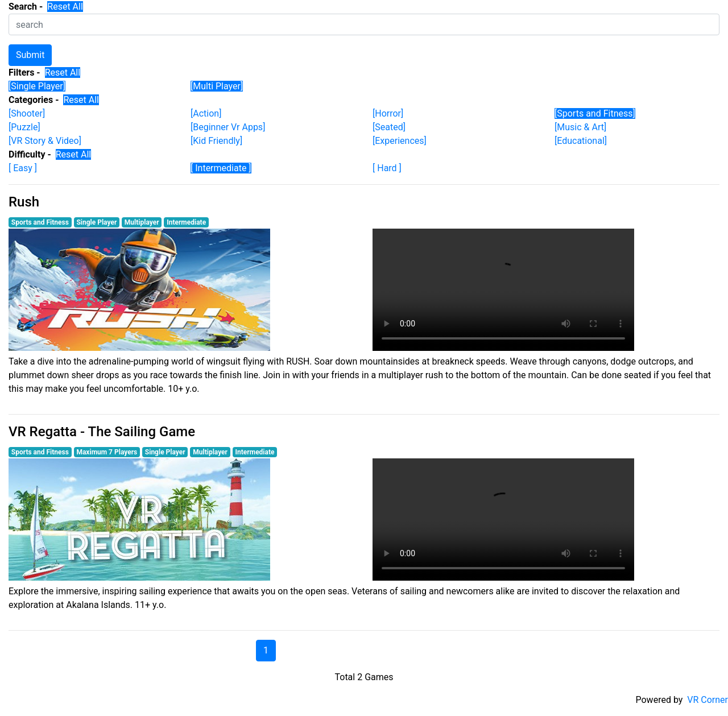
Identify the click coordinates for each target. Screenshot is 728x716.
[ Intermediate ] (221, 168)
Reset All (65, 7)
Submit (30, 55)
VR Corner (708, 700)
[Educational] (581, 141)
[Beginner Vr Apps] (228, 127)
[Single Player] (37, 86)
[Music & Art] (580, 127)
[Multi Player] (217, 86)
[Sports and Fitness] (595, 113)
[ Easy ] (23, 168)
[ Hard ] (387, 168)
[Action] (206, 113)
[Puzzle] (24, 127)
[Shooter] (27, 113)
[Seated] (389, 127)
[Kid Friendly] (216, 141)
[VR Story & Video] (45, 141)
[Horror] (388, 113)
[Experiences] (400, 141)
